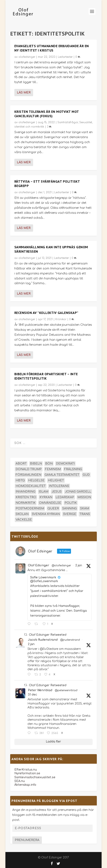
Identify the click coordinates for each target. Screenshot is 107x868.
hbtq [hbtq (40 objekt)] (20, 480)
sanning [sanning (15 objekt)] (70, 508)
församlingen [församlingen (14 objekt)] (28, 475)
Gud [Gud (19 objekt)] (86, 475)
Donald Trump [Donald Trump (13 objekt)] (29, 469)
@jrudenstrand (70, 640)
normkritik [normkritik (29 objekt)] (26, 503)
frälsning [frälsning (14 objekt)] (73, 469)
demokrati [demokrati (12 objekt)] (65, 464)
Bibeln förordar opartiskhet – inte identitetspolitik (46, 376)
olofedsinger (27, 57)
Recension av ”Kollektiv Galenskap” (46, 313)
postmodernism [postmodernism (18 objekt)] (30, 508)
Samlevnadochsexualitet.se (35, 777)
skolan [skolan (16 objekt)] (22, 514)
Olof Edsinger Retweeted (48, 635)
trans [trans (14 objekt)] (85, 514)
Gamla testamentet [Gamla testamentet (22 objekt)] (62, 475)
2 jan (79, 565)
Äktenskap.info (25, 785)
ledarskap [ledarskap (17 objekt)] (65, 497)
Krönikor (61, 319)
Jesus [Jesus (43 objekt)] (57, 492)
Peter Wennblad (40, 690)
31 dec (32, 695)
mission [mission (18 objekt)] (84, 497)
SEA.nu (20, 781)
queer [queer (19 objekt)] (53, 508)
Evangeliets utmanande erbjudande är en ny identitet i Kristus (52, 48)
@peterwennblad (66, 690)
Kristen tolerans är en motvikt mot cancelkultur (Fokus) (47, 114)
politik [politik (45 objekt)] (71, 503)
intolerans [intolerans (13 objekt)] (59, 486)
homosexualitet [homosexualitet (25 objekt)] (31, 486)
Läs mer (24, 93)
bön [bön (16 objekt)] (49, 464)
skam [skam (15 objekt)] (85, 508)
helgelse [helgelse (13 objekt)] (36, 480)
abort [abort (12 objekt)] (21, 464)
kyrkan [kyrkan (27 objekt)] (46, 497)
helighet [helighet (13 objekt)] (56, 480)
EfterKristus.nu (26, 770)
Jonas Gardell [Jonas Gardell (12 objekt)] (78, 492)
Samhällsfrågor (68, 122)
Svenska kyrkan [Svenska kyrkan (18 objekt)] (46, 514)
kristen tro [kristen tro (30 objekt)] (26, 497)
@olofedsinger (61, 566)
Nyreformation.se (27, 773)
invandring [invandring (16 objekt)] (26, 492)
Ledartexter (65, 57)
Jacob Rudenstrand (43, 640)
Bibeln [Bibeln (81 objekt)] (36, 464)
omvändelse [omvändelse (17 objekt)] (50, 503)
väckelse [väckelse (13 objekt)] (24, 520)
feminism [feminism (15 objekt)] (53, 469)
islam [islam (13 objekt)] (44, 492)
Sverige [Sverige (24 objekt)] (70, 514)
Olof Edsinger (39, 565)
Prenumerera (27, 840)
